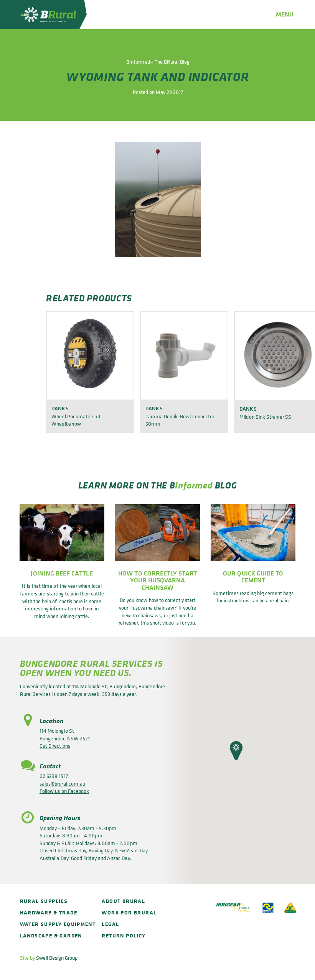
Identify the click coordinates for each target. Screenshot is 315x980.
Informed (194, 485)
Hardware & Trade (49, 912)
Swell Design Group (57, 958)
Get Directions (55, 746)
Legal (110, 924)
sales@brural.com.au (62, 784)
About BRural (123, 901)
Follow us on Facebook (64, 791)
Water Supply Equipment (58, 924)
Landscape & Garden (51, 935)
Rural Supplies (44, 901)
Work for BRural (129, 912)
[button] (236, 751)
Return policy (124, 935)
